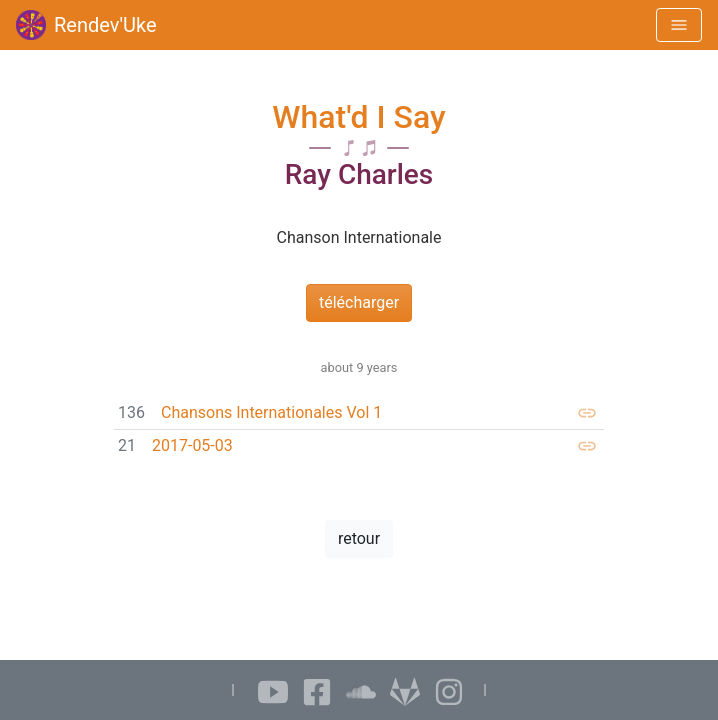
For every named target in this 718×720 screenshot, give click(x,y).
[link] (359, 413)
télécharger (359, 302)
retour (359, 538)
